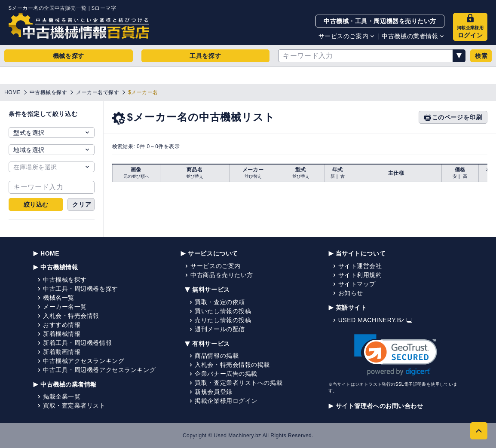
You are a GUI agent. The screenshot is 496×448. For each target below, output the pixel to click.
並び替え (195, 176)
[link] (396, 355)
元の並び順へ (136, 176)
